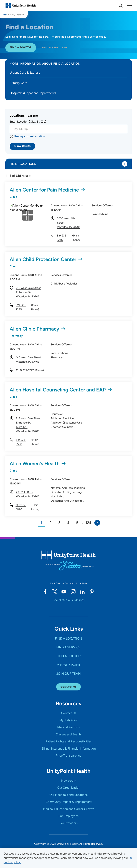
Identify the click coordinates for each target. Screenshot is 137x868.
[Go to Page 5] (77, 525)
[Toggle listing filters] (125, 164)
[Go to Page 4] (68, 525)
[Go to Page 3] (59, 525)
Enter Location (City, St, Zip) (28, 122)
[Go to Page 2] (50, 525)
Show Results (22, 146)
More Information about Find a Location (45, 64)
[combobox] (68, 129)
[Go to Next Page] (97, 525)
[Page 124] (88, 525)
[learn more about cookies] (12, 862)
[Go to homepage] (21, 6)
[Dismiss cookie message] (131, 858)
